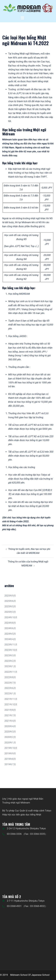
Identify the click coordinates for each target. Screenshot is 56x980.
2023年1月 (10, 666)
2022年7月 (10, 683)
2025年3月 (10, 612)
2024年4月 (10, 639)
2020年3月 (10, 732)
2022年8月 (10, 677)
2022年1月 (10, 694)
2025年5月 (10, 606)
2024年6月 (10, 628)
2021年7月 (10, 715)
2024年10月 (11, 617)
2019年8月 (10, 759)
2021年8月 (10, 710)
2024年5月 (10, 634)
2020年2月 (10, 737)
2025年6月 (10, 601)
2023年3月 (10, 655)
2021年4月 (10, 721)
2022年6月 (10, 688)
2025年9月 (10, 596)
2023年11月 (11, 645)
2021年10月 (11, 704)
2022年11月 (11, 672)
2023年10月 (11, 650)
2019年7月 (10, 764)
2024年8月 (10, 623)
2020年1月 (10, 743)
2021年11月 (11, 699)
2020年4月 (10, 726)
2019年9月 (10, 753)
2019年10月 (11, 748)
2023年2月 (10, 661)
